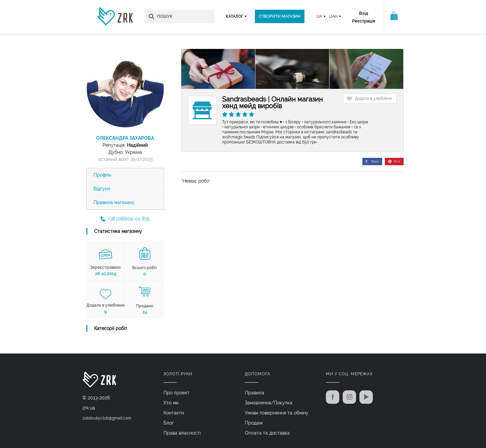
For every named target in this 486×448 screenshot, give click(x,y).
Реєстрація (364, 21)
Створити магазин (280, 16)
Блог (169, 423)
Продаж (254, 423)
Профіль (102, 175)
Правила (255, 393)
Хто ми (171, 403)
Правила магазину (114, 202)
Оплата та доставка (267, 433)
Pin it (394, 162)
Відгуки (102, 189)
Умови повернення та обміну (277, 413)
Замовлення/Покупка (269, 403)
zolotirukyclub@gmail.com (107, 418)
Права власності (182, 433)
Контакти (174, 413)
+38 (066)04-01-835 (125, 219)
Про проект (177, 393)
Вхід (364, 13)
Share (372, 162)
